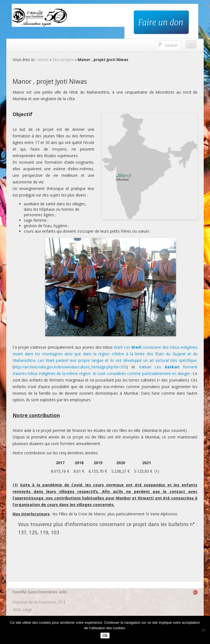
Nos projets (63, 60)
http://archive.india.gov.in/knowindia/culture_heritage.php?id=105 (70, 367)
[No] (203, 630)
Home (43, 60)
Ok (105, 636)
